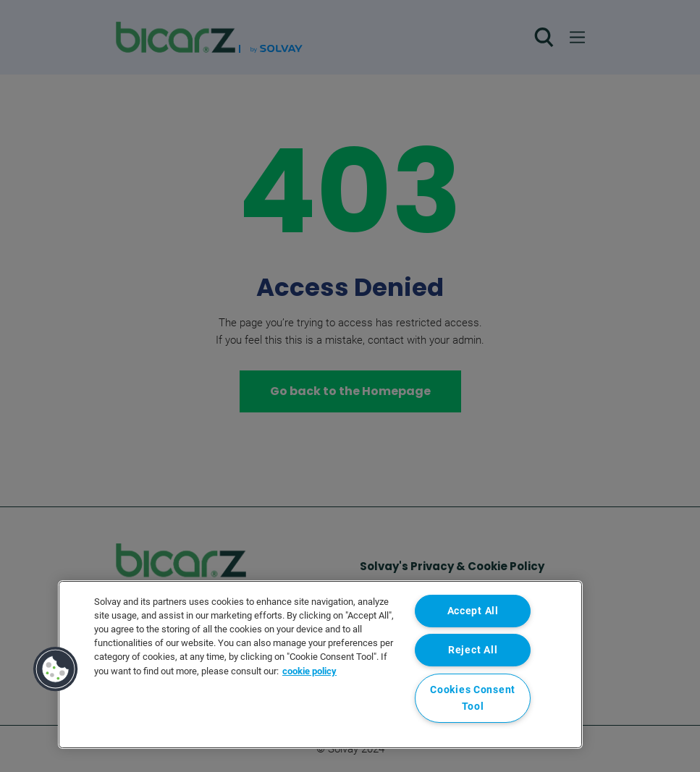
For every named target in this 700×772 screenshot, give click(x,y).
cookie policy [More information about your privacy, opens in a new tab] (309, 671)
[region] (320, 665)
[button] (56, 669)
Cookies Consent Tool (473, 698)
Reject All (473, 650)
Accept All (473, 611)
